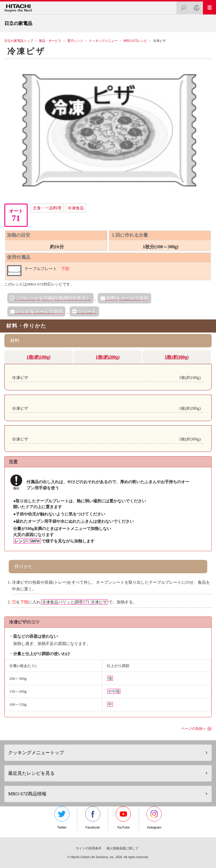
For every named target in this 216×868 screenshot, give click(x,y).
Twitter (62, 818)
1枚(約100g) (39, 357)
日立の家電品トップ (19, 41)
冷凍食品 (76, 208)
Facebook (93, 818)
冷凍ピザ (26, 51)
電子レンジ (75, 41)
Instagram (154, 818)
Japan (195, 6)
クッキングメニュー (103, 41)
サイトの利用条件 (89, 848)
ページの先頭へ (194, 729)
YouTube (123, 818)
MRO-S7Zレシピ (135, 41)
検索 (181, 6)
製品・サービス (50, 41)
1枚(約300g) (177, 357)
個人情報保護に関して (122, 848)
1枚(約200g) (108, 357)
